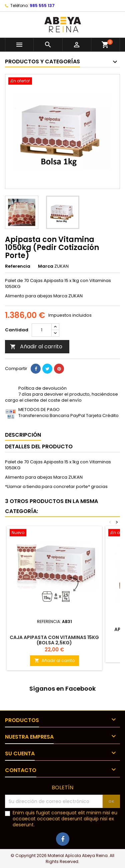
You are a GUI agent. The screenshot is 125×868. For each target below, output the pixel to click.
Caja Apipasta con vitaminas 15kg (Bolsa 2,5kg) (54, 640)
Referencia (18, 266)
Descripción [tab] (23, 435)
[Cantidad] (42, 330)
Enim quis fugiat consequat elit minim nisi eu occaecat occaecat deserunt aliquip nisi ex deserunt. (65, 819)
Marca (46, 266)
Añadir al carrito (36, 346)
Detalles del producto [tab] (39, 446)
